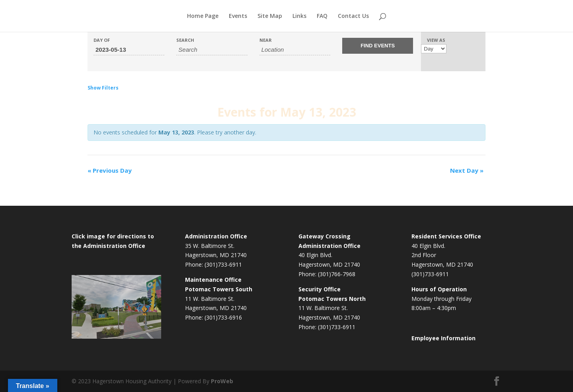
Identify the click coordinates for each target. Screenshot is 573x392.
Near (266, 40)
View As (436, 40)
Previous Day (110, 170)
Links (299, 16)
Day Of (102, 40)
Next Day (467, 170)
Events (238, 16)
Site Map (270, 16)
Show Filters (103, 88)
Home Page (203, 16)
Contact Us (353, 16)
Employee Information (443, 338)
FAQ (322, 16)
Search (185, 40)
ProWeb (222, 381)
